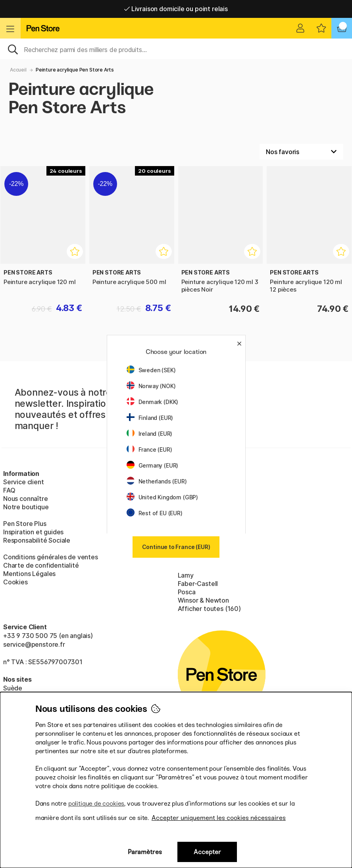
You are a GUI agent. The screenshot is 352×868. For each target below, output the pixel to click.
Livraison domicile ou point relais (176, 9)
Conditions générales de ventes (51, 557)
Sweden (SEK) (151, 370)
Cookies (15, 582)
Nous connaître (26, 499)
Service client (24, 482)
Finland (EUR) (150, 418)
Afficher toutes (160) (209, 609)
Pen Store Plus (25, 524)
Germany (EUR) (153, 465)
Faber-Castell (198, 584)
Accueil (18, 70)
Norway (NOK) (151, 386)
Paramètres (145, 852)
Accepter (207, 852)
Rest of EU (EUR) (155, 513)
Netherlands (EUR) (157, 481)
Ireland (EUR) (150, 434)
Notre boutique (26, 507)
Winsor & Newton (203, 600)
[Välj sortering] (301, 152)
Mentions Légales (29, 574)
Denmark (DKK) (153, 402)
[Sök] (176, 49)
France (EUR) (149, 449)
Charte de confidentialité (41, 565)
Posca (187, 592)
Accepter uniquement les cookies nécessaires (219, 818)
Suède (13, 688)
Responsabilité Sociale (37, 540)
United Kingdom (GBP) (162, 497)
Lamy (186, 575)
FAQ (9, 490)
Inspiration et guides (33, 532)
